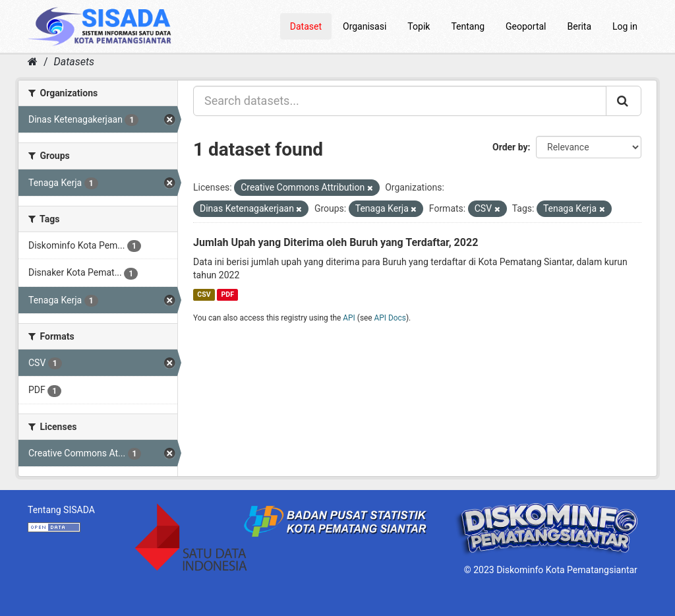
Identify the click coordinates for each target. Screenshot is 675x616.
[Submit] (624, 101)
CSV (204, 294)
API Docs (390, 318)
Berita (580, 26)
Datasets (74, 62)
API (349, 318)
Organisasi (365, 26)
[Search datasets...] (400, 101)
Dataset (306, 26)
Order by (510, 147)
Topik (419, 26)
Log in (625, 26)
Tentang (468, 26)
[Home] (33, 62)
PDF (228, 294)
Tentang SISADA (61, 510)
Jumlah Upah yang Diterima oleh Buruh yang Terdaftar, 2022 (336, 242)
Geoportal (526, 26)
